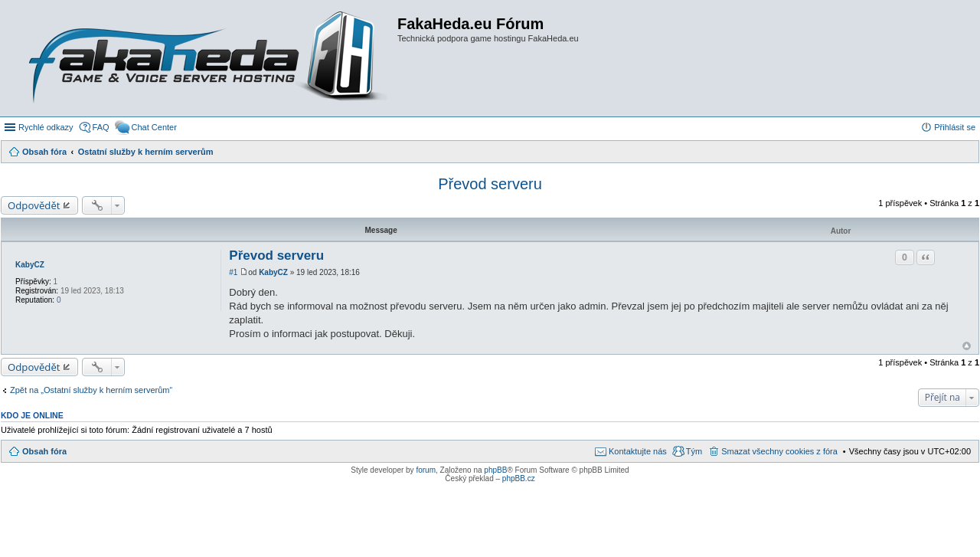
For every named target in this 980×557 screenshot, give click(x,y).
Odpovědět (34, 205)
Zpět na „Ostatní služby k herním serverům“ (91, 390)
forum (426, 470)
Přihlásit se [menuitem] (955, 127)
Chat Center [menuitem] (154, 127)
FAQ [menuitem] (101, 127)
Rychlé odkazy (46, 127)
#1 (233, 272)
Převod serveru (490, 184)
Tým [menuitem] (694, 451)
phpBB (495, 470)
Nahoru (967, 346)
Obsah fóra (44, 451)
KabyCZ (30, 265)
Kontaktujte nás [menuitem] (638, 451)
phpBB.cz (519, 478)
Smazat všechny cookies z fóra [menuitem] (779, 451)
